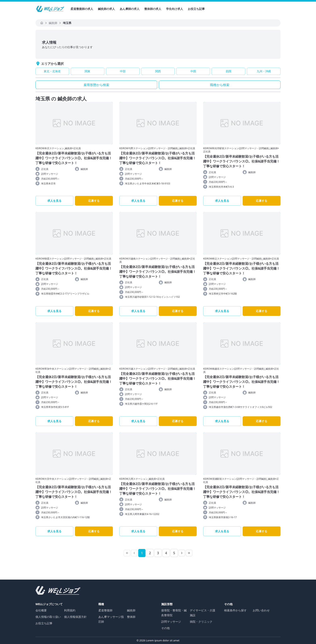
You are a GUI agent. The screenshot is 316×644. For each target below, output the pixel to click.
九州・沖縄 (264, 71)
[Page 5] (174, 553)
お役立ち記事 (196, 9)
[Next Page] (182, 553)
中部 (123, 71)
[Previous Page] (134, 553)
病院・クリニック (201, 622)
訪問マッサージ (171, 622)
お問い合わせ (261, 610)
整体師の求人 (153, 9)
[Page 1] (142, 553)
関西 (158, 71)
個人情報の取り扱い (48, 617)
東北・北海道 (52, 71)
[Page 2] (150, 553)
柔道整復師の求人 (82, 9)
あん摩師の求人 (130, 9)
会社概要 (41, 610)
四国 (229, 71)
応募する (94, 201)
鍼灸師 (131, 610)
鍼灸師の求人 (106, 9)
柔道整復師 (105, 610)
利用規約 (70, 610)
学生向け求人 (175, 9)
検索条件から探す (235, 610)
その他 (165, 628)
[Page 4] (166, 553)
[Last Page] (189, 553)
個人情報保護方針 (75, 617)
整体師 (131, 617)
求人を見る (54, 201)
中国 (193, 71)
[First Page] (127, 553)
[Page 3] (158, 553)
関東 (87, 71)
